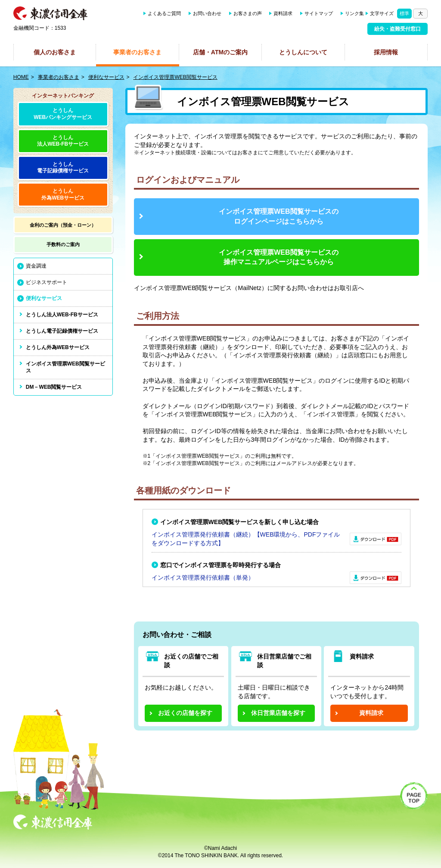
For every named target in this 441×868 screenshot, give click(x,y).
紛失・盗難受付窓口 (398, 29)
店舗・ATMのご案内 (220, 52)
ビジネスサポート (47, 282)
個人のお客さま (55, 52)
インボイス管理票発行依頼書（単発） (203, 578)
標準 (404, 13)
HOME (21, 77)
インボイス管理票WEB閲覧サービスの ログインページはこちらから (278, 216)
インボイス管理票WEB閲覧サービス (175, 77)
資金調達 (36, 266)
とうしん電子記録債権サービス (62, 331)
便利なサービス (106, 77)
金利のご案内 (63, 225)
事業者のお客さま (137, 52)
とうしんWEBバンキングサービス (63, 114)
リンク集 (354, 13)
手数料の (63, 244)
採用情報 (386, 52)
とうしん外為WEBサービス (58, 347)
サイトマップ (319, 13)
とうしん (63, 168)
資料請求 (283, 13)
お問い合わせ (207, 13)
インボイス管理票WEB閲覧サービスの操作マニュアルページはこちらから (278, 257)
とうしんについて (303, 52)
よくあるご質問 (164, 13)
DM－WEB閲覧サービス (54, 387)
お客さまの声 (248, 13)
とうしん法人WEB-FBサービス (63, 141)
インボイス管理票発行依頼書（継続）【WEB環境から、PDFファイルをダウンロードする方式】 (246, 539)
